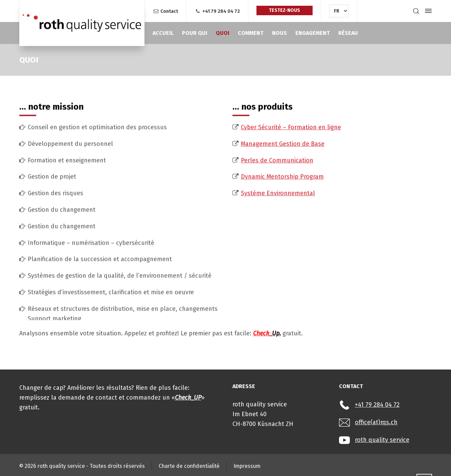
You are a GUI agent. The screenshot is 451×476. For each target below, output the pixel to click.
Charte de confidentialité (189, 466)
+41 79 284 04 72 (217, 11)
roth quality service (382, 440)
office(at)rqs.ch (376, 422)
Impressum (247, 466)
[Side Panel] (427, 11)
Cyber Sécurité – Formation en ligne (291, 306)
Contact (165, 11)
